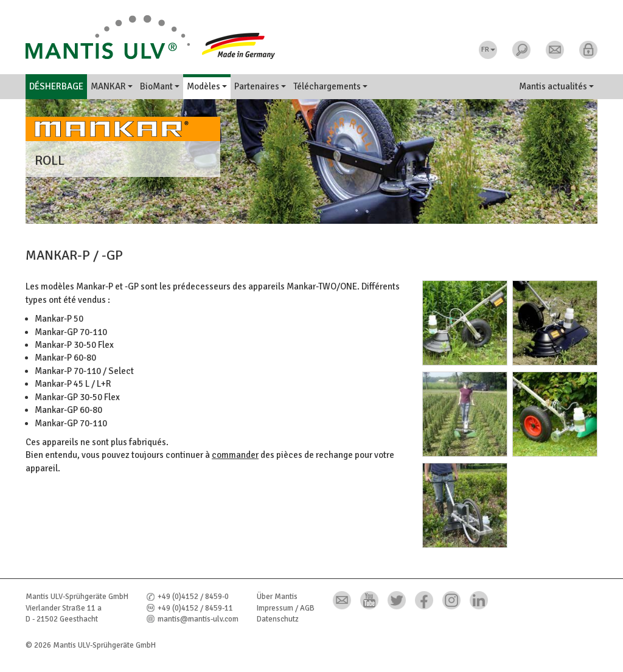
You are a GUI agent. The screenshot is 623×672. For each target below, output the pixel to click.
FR (488, 50)
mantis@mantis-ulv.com (198, 619)
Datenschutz (278, 619)
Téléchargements (330, 86)
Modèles (207, 86)
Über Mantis (277, 597)
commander (235, 455)
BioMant (160, 86)
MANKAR (112, 86)
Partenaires (260, 86)
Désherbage (56, 86)
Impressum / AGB (286, 608)
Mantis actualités (556, 86)
